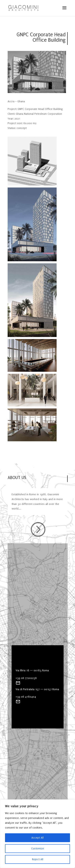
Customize (38, 848)
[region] (37, 834)
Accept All (37, 838)
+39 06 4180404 (26, 697)
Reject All (38, 859)
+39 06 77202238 (26, 678)
